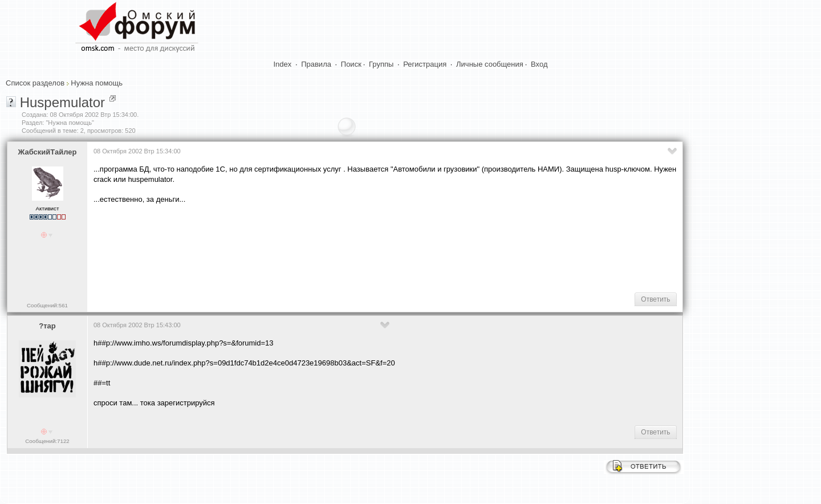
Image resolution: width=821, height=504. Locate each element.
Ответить (655, 299)
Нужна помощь (97, 83)
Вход (539, 64)
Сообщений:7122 (47, 441)
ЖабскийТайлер (48, 152)
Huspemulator (62, 102)
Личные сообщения (490, 64)
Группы (381, 64)
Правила (316, 64)
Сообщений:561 (47, 305)
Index (283, 64)
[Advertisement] (301, 247)
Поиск (351, 64)
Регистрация (425, 64)
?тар (47, 326)
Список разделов (35, 83)
